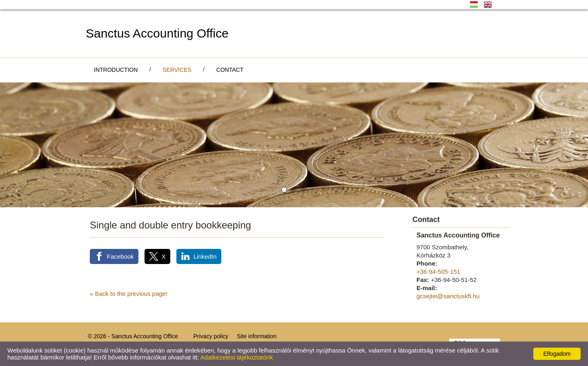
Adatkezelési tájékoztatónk (237, 357)
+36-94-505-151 (438, 272)
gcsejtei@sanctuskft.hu (448, 296)
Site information (257, 336)
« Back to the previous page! (129, 294)
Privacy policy (211, 336)
